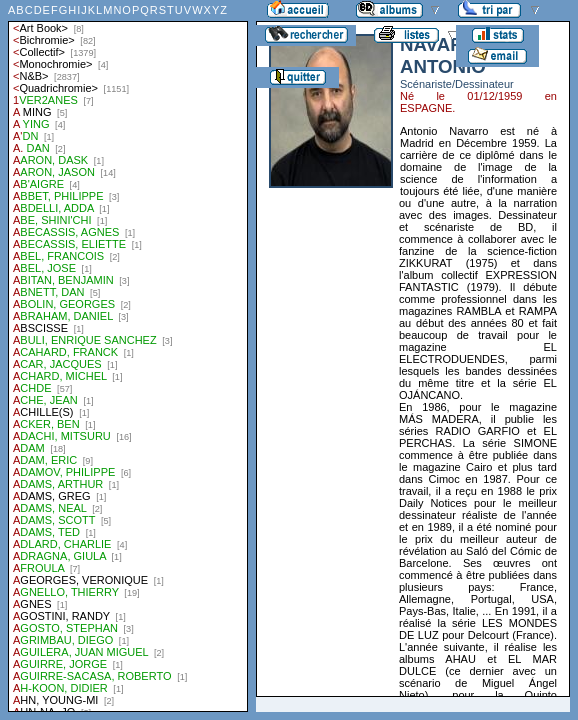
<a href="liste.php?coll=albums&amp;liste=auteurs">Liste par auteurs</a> (128, 356)
